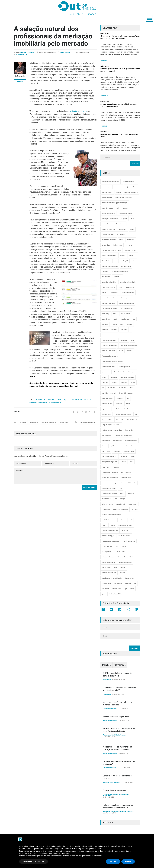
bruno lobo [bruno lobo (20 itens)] (131, 240)
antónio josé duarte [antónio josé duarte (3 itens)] (131, 192)
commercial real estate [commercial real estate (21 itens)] (110, 266)
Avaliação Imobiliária (110, 720)
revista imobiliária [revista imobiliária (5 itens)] (124, 536)
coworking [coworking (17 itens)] (115, 293)
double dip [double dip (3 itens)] (106, 314)
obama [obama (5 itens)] (117, 467)
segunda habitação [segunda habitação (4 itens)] (125, 562)
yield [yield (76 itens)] (104, 594)
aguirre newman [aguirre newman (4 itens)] (128, 182)
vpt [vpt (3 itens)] (126, 589)
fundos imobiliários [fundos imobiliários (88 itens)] (109, 367)
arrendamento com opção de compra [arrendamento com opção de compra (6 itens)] (115, 203)
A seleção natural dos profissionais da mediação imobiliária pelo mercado (53, 36)
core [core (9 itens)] (120, 287)
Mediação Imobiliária (27, 52)
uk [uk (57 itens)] (135, 583)
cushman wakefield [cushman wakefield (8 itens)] (109, 303)
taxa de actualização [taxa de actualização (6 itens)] (109, 573)
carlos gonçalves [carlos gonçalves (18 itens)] (130, 250)
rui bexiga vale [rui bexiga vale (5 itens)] (120, 552)
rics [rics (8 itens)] (117, 546)
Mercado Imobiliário (110, 709)
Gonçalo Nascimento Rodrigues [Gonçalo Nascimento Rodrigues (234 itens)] (125, 372)
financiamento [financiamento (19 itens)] (125, 335)
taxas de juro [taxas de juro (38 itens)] (130, 578)
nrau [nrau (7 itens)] (131, 462)
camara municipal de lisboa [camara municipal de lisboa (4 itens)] (111, 250)
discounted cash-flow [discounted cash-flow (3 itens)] (109, 309)
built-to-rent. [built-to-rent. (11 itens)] (118, 245)
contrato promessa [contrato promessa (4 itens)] (109, 287)
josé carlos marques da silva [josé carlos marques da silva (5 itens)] (112, 430)
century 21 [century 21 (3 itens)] (124, 261)
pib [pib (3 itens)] (121, 488)
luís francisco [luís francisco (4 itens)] (130, 446)
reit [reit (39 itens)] (131, 520)
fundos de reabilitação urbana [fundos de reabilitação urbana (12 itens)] (112, 361)
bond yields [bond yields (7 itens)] (121, 235)
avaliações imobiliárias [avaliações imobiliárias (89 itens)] (110, 219)
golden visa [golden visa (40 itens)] (106, 372)
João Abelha (65, 52)
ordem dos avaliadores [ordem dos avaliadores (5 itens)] (110, 478)
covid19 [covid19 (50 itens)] (105, 293)
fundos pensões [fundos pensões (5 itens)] (125, 367)
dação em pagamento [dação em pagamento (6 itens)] (126, 303)
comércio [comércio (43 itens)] (105, 272)
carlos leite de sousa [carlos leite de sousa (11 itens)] (109, 256)
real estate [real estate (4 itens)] (123, 520)
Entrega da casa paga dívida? (115, 790)
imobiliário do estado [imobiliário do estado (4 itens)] (126, 388)
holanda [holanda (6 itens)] (114, 383)
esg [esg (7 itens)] (134, 319)
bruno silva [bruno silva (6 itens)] (106, 245)
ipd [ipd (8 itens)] (136, 414)
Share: (17, 412)
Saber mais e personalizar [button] (34, 861)
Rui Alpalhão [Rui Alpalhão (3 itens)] (106, 552)
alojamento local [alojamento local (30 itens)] (131, 187)
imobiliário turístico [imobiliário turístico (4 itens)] (126, 393)
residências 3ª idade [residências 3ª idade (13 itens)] (125, 525)
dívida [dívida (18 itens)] (115, 314)
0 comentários (22, 54)
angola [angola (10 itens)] (118, 192)
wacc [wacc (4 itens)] (132, 589)
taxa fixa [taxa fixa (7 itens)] (123, 573)
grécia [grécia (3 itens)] (104, 377)
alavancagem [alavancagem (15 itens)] (107, 187)
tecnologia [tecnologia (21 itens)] (118, 583)
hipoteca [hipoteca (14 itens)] (105, 383)
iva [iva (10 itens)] (123, 420)
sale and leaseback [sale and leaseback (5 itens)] (109, 562)
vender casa (64, 422)
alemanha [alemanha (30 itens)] (118, 187)
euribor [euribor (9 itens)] (130, 324)
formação (23, 422)
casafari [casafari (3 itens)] (123, 256)
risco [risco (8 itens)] (124, 546)
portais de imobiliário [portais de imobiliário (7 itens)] (109, 494)
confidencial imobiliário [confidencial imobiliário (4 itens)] (120, 272)
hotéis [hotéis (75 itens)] (133, 383)
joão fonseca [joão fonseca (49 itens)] (106, 435)
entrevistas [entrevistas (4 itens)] (106, 319)
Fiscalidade (107, 680)
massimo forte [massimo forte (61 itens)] (129, 451)
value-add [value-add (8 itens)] (105, 589)
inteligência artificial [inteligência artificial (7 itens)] (121, 409)
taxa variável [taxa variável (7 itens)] (106, 583)
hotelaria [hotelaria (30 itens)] (124, 383)
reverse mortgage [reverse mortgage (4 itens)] (108, 536)
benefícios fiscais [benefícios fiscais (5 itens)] (119, 224)
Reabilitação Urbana (118, 735)
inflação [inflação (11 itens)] (129, 404)
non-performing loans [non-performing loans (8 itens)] (109, 462)
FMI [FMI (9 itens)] (133, 340)
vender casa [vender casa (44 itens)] (117, 589)
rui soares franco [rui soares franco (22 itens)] (108, 557)
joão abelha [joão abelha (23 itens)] (129, 430)
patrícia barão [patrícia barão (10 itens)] (131, 483)
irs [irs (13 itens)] (117, 420)
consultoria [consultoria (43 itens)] (117, 277)
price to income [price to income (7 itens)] (107, 504)
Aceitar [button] (128, 861)
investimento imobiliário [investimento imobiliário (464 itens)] (123, 414)
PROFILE (20, 82)
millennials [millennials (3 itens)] (124, 457)
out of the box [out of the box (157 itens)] (107, 483)
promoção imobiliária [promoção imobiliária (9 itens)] (121, 509)
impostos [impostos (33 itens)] (120, 398)
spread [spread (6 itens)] (123, 568)
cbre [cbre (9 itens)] (116, 261)
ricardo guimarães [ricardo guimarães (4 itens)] (129, 541)
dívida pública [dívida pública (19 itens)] (126, 314)
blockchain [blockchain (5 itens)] (123, 229)
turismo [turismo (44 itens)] (128, 583)
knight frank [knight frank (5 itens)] (117, 441)
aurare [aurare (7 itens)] (125, 208)
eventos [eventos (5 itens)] (114, 330)
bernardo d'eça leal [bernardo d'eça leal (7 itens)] (109, 229)
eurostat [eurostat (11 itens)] (105, 330)
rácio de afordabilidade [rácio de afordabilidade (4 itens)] (125, 557)
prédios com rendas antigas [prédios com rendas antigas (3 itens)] (112, 515)
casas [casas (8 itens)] (131, 256)
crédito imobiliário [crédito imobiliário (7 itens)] (108, 298)
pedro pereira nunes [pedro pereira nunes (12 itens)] (109, 488)
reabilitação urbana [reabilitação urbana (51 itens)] (109, 520)
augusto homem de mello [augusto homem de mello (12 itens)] (111, 208)
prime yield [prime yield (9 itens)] (106, 509)
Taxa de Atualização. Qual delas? (117, 717)
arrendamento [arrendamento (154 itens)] (107, 198)
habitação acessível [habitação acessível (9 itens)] (127, 377)
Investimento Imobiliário (111, 782)
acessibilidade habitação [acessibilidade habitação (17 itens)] (111, 182)
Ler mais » (104, 60)
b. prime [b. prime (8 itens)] (124, 219)
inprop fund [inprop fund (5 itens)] (106, 409)
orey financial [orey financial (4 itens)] (126, 478)
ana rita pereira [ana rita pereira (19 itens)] (107, 192)
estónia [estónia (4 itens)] (114, 324)
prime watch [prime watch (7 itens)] (133, 504)
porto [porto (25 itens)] (122, 494)
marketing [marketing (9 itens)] (117, 451)
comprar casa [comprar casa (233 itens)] (126, 266)
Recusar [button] (113, 861)
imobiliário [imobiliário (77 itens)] (111, 388)
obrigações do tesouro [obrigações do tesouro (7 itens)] (110, 472)
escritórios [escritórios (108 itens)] (125, 319)
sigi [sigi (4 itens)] (116, 568)
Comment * (55, 476)
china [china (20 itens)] (134, 261)
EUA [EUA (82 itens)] (122, 324)
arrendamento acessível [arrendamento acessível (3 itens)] (124, 198)
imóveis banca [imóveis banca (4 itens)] (107, 404)
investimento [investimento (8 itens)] (106, 414)
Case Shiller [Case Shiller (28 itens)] (106, 261)
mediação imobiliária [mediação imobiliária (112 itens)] (109, 457)
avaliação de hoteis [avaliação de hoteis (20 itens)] (125, 213)
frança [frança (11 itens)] (121, 351)
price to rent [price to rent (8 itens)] (121, 504)
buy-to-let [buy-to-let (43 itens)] (129, 245)
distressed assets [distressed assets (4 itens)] (127, 309)
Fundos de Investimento (111, 812)
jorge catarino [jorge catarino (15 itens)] (132, 420)
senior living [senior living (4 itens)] (106, 568)
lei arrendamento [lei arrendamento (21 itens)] (131, 441)
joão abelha (34, 422)
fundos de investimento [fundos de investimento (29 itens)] (110, 356)
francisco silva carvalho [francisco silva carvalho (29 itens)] (129, 346)
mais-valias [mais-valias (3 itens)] (106, 451)
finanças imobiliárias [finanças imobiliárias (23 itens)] (109, 340)
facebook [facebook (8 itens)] (124, 330)
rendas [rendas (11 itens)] (112, 525)
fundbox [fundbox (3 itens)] (130, 351)
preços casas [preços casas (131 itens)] (107, 499)
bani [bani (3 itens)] (132, 219)
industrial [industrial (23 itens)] (119, 404)
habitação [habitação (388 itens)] (113, 377)
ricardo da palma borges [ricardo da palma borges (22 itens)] (110, 541)
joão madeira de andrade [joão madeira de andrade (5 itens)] (123, 435)
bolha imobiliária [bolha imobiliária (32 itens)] (108, 235)
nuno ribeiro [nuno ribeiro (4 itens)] (106, 467)
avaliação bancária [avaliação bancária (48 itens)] (108, 213)
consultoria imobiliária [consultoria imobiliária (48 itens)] (128, 282)
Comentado (120, 665)
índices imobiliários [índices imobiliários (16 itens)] (116, 594)
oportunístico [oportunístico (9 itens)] (126, 472)
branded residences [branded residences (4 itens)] (109, 240)
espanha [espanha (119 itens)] (105, 324)
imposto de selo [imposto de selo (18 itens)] (107, 398)
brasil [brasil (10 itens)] (121, 240)
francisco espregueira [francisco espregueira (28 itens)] (110, 346)
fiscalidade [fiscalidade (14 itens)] (124, 340)
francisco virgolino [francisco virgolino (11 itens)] (108, 351)
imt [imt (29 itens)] (128, 398)
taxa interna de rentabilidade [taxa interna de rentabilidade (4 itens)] (112, 578)
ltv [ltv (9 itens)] (120, 446)
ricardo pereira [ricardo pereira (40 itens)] (107, 546)
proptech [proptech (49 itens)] (135, 509)
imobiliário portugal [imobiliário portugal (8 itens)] (109, 393)
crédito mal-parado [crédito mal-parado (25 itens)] (125, 298)
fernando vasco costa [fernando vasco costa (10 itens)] (109, 335)
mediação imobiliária (78, 111)
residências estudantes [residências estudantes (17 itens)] (110, 531)
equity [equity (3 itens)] (115, 319)
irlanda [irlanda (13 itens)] (110, 420)
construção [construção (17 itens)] (106, 277)
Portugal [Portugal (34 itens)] (131, 494)
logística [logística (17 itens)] (113, 446)
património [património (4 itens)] (119, 483)
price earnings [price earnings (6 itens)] (120, 499)
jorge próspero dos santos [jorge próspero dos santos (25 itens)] (111, 425)
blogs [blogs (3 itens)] (132, 229)
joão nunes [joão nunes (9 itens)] (106, 441)
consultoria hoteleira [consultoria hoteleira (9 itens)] (109, 282)
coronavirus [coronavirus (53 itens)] (130, 287)
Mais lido (106, 665)
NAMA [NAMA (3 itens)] (133, 457)
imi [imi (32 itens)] (103, 388)
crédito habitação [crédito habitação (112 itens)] (128, 293)
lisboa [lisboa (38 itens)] (104, 446)
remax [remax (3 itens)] (104, 525)
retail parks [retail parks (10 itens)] (126, 531)
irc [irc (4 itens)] (103, 420)
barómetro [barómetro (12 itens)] (106, 224)
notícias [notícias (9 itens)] (123, 462)
